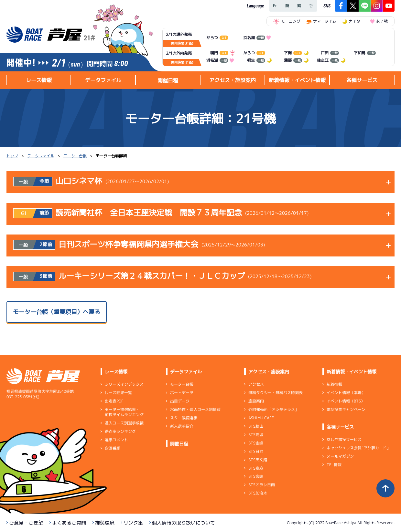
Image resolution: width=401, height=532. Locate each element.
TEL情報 (334, 465)
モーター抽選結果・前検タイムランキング (124, 412)
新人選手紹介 (182, 426)
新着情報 (334, 384)
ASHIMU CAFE (261, 418)
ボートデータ (182, 393)
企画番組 (113, 448)
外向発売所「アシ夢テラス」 (274, 409)
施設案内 (256, 401)
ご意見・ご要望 (26, 523)
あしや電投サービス (344, 439)
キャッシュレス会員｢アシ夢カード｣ (358, 448)
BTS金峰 (256, 443)
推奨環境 (105, 523)
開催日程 (168, 80)
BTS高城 (256, 435)
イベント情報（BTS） (346, 401)
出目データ (180, 401)
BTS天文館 (258, 460)
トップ (12, 156)
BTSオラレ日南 (262, 485)
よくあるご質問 (69, 523)
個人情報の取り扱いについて (184, 523)
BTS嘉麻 (256, 468)
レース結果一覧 (118, 393)
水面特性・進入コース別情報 (195, 409)
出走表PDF (114, 401)
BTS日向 (256, 451)
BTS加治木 (258, 493)
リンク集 (133, 523)
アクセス (256, 384)
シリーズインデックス (124, 384)
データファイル (41, 156)
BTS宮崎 (256, 476)
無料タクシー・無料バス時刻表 (276, 393)
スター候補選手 (184, 418)
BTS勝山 (256, 426)
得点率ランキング (120, 431)
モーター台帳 (75, 156)
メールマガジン (340, 456)
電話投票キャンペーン (346, 409)
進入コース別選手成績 (124, 423)
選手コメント (116, 440)
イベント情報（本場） (346, 393)
